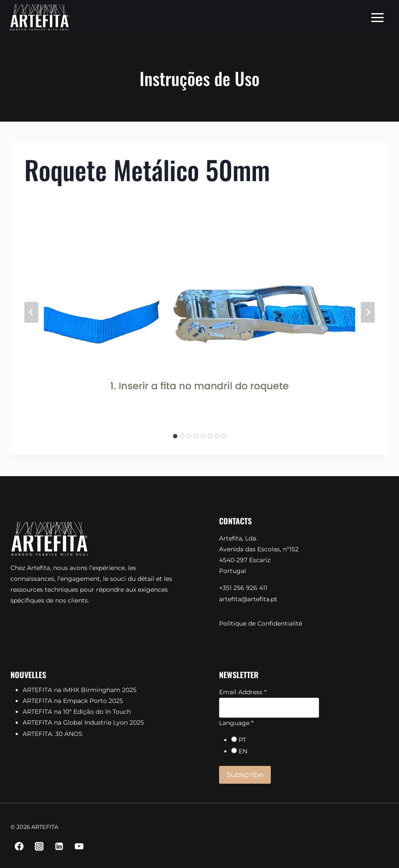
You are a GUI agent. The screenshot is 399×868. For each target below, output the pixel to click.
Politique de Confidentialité (261, 623)
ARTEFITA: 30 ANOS (53, 734)
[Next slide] (368, 312)
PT (242, 740)
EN (243, 751)
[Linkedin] (59, 846)
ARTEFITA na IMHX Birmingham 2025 (80, 690)
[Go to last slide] (31, 312)
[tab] (175, 436)
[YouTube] (79, 846)
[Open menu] (377, 17)
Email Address (243, 692)
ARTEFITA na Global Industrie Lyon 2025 (83, 722)
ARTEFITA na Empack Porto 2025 (73, 701)
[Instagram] (39, 846)
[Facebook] (19, 846)
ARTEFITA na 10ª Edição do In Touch (77, 712)
